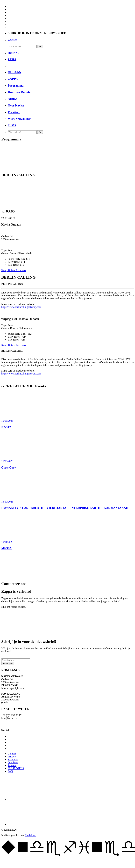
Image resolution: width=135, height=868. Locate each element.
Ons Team (13, 762)
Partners (12, 765)
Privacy (12, 757)
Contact (12, 754)
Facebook (21, 270)
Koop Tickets (9, 270)
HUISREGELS (16, 768)
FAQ (10, 771)
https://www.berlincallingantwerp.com (21, 307)
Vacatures (13, 759)
